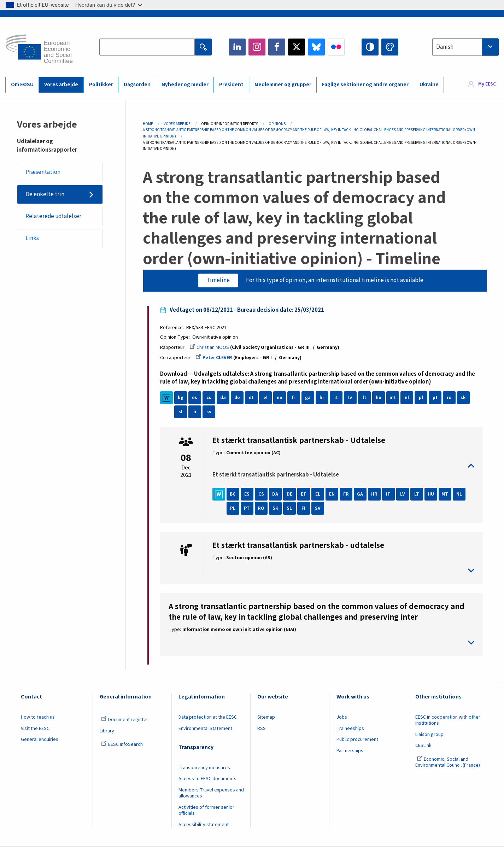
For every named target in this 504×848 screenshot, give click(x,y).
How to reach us (38, 718)
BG (234, 495)
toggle (343, 467)
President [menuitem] (231, 85)
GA (361, 495)
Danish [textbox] (445, 47)
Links (33, 239)
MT (446, 495)
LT (418, 495)
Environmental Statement (205, 729)
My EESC (487, 84)
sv (210, 413)
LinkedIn (237, 47)
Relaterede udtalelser (54, 217)
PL (234, 509)
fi (196, 413)
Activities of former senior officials (206, 811)
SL (291, 509)
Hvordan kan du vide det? (109, 5)
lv (351, 398)
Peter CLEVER (215, 358)
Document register (125, 721)
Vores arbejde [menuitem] (61, 85)
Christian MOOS (210, 348)
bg (182, 398)
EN (333, 495)
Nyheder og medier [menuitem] (185, 85)
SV (319, 509)
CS (262, 495)
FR (347, 495)
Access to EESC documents (207, 780)
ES (248, 495)
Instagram (257, 47)
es (196, 398)
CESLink (423, 747)
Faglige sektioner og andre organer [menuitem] (365, 85)
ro (450, 398)
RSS (262, 729)
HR (375, 495)
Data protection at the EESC (208, 718)
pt (436, 398)
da (224, 398)
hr (323, 398)
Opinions (277, 124)
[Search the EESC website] (147, 47)
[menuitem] (482, 85)
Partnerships (350, 752)
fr (295, 398)
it (337, 398)
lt (366, 398)
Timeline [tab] (218, 280)
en (281, 398)
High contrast (370, 47)
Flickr (336, 47)
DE (291, 495)
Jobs (342, 718)
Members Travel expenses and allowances (211, 794)
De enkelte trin (45, 195)
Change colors (390, 47)
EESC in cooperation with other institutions (448, 721)
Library (107, 732)
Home (148, 124)
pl (422, 398)
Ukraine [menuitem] (429, 85)
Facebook (277, 47)
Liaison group (429, 735)
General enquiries (40, 741)
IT (390, 495)
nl (408, 398)
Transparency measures (204, 768)
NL (460, 495)
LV (404, 495)
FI (305, 509)
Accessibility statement (204, 825)
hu (380, 398)
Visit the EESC (35, 729)
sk (465, 398)
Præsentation (43, 172)
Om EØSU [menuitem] (22, 85)
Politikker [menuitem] (101, 85)
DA (277, 495)
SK (276, 509)
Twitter (297, 47)
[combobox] (465, 47)
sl (182, 413)
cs (210, 398)
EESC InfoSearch (122, 745)
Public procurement (357, 741)
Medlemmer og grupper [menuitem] (283, 85)
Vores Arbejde (177, 124)
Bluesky (316, 47)
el (266, 398)
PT (248, 509)
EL (319, 495)
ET (305, 495)
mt (394, 398)
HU (432, 495)
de (238, 398)
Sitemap (266, 718)
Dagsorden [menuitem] (137, 85)
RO (262, 509)
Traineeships (350, 729)
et (253, 398)
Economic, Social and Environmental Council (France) (448, 763)
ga (309, 398)
